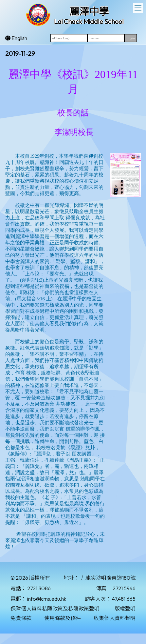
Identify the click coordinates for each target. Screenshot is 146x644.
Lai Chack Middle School (89, 21)
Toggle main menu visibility (139, 7)
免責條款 (21, 618)
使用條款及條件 (63, 618)
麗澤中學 (89, 11)
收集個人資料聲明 (115, 618)
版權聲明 (125, 609)
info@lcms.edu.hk (47, 599)
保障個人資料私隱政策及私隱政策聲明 (55, 609)
